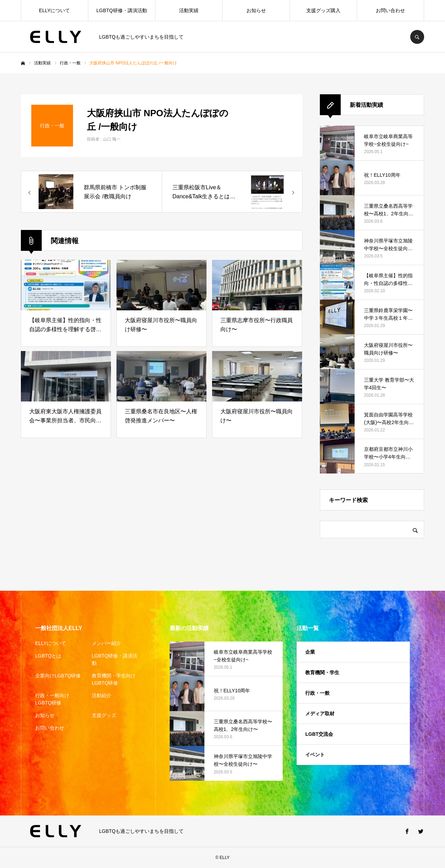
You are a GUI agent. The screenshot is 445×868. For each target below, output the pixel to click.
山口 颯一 (112, 139)
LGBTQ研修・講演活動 (122, 10)
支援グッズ (104, 715)
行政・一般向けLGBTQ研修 (52, 699)
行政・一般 (317, 693)
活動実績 (189, 10)
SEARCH (417, 37)
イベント (315, 755)
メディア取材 (320, 714)
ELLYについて (54, 10)
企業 (310, 652)
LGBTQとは (48, 656)
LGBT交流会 (319, 734)
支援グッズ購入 (323, 10)
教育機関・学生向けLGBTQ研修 (114, 679)
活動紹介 (102, 695)
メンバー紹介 (106, 643)
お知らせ (256, 10)
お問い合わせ (390, 10)
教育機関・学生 (322, 672)
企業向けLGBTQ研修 (58, 676)
